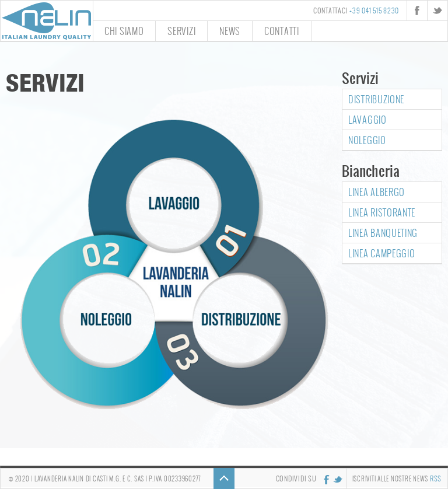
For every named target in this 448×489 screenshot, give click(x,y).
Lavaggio (367, 119)
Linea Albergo (377, 192)
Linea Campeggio (382, 253)
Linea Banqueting (383, 233)
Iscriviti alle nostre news (397, 478)
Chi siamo (124, 31)
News (230, 31)
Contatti (282, 31)
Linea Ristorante (382, 212)
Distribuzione (376, 99)
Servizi (181, 31)
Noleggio (367, 140)
